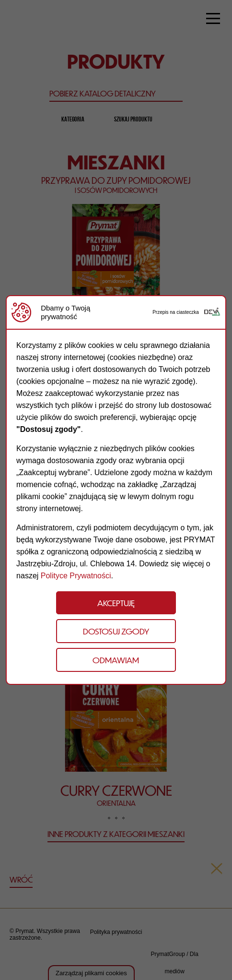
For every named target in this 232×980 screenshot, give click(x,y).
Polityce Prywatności (76, 576)
